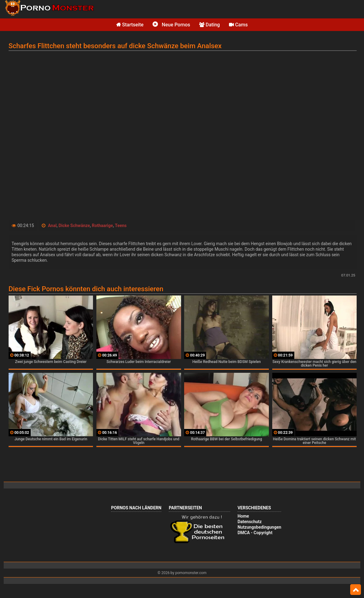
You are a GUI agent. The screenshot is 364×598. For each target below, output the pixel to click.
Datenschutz (250, 522)
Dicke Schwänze (74, 226)
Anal (52, 226)
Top (356, 590)
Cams (238, 25)
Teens (121, 226)
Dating (209, 25)
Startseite (130, 25)
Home (243, 516)
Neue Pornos (171, 25)
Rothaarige (102, 226)
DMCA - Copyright (255, 533)
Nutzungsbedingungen (259, 527)
